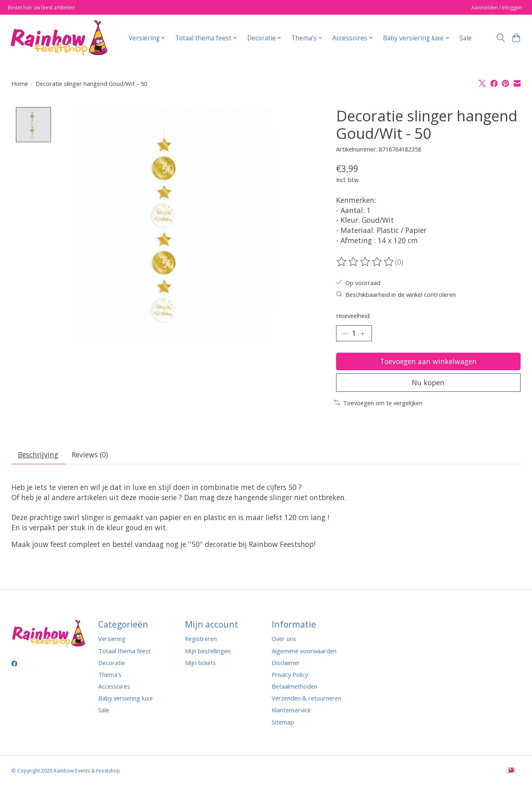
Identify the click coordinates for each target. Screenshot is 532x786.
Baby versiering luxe (125, 698)
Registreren (201, 639)
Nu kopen (428, 382)
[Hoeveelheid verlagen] (345, 333)
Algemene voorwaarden (304, 651)
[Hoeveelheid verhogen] (363, 333)
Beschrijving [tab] (38, 454)
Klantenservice (291, 710)
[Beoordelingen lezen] (366, 262)
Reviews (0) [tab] (90, 454)
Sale (466, 38)
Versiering (112, 639)
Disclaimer (286, 663)
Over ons (284, 639)
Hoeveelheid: (353, 316)
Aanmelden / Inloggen (497, 8)
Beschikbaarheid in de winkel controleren (396, 294)
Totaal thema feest (124, 651)
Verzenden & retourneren (307, 698)
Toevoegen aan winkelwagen (428, 361)
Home (20, 83)
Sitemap (283, 722)
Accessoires (114, 686)
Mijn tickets (200, 663)
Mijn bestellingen (208, 651)
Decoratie (112, 663)
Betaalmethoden (295, 686)
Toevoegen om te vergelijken (378, 403)
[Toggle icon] (500, 38)
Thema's (110, 674)
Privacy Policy (290, 674)
